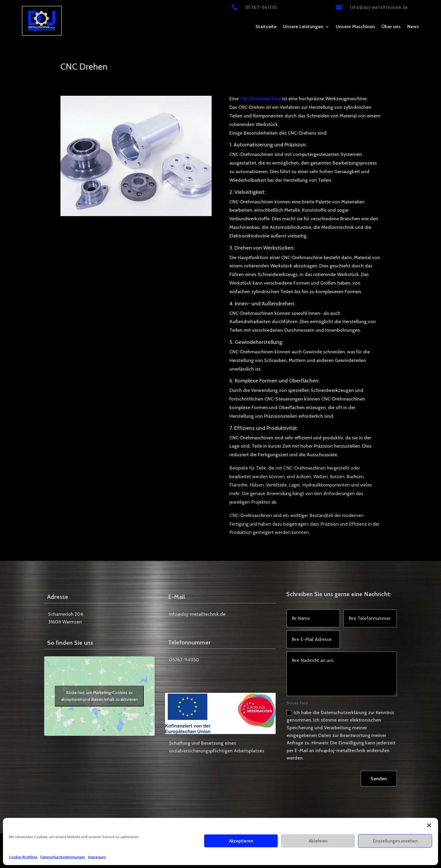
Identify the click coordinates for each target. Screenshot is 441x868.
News (413, 27)
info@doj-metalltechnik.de (379, 7)
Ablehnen (318, 841)
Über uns (391, 27)
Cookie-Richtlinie (23, 857)
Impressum (97, 857)
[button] (429, 825)
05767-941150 (261, 7)
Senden (379, 779)
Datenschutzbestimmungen (63, 857)
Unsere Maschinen (355, 27)
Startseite (266, 27)
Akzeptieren (241, 841)
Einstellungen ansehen (395, 841)
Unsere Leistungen (303, 27)
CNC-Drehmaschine (260, 99)
